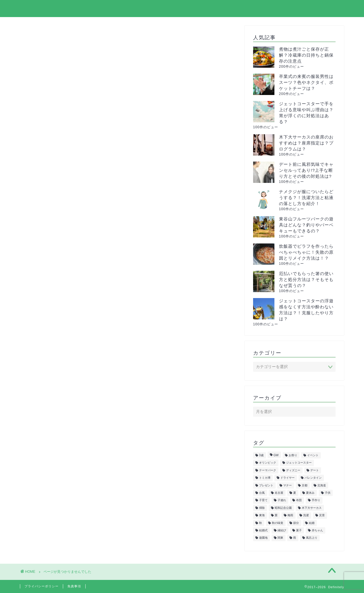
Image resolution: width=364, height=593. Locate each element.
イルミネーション (62, 292)
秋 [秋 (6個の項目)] (260, 523)
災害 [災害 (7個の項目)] (322, 515)
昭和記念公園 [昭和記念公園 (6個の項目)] (283, 508)
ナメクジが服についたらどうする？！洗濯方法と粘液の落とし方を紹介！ (306, 198)
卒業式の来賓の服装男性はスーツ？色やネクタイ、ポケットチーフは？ (306, 82)
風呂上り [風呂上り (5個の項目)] (312, 538)
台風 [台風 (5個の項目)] (262, 493)
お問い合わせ (326, 9)
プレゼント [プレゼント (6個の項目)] (266, 485)
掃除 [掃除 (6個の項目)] (262, 508)
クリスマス (55, 300)
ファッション (57, 353)
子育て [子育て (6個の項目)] (263, 500)
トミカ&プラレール (64, 330)
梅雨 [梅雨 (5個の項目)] (290, 515)
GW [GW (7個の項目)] (276, 455)
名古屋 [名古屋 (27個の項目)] (279, 493)
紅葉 (47, 406)
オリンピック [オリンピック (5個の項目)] (268, 463)
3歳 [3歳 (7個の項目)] (261, 455)
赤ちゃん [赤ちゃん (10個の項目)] (317, 530)
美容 (47, 413)
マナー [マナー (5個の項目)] (288, 485)
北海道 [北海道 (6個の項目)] (322, 485)
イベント (52, 285)
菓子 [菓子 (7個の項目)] (299, 530)
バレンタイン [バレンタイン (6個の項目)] (313, 478)
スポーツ (52, 315)
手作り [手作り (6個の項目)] (316, 500)
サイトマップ (225, 9)
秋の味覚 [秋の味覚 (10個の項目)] (278, 523)
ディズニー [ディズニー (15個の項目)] (293, 470)
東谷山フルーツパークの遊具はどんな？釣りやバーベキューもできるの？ (306, 225)
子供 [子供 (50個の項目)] (328, 493)
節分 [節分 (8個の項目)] (296, 523)
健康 (47, 360)
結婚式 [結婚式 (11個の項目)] (263, 530)
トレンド (52, 338)
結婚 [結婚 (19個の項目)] (312, 523)
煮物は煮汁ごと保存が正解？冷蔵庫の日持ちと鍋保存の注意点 (306, 55)
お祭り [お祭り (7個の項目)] (293, 455)
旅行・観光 (55, 383)
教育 (47, 376)
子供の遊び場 (57, 368)
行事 (47, 436)
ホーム (190, 9)
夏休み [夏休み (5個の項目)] (310, 493)
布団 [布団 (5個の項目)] (299, 500)
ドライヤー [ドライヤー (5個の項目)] (288, 478)
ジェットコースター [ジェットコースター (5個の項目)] (299, 463)
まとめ (50, 277)
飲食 (47, 451)
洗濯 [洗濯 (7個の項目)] (306, 515)
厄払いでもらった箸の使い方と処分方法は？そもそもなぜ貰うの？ (306, 279)
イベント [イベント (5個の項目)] (313, 455)
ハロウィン (55, 345)
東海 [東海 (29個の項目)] (262, 515)
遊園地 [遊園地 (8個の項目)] (263, 538)
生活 (47, 398)
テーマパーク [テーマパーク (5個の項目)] (268, 470)
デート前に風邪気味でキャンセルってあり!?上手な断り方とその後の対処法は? (306, 170)
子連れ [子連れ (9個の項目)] (282, 500)
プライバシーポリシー (276, 9)
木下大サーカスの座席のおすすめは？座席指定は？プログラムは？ (306, 143)
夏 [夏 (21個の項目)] (295, 493)
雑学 (47, 444)
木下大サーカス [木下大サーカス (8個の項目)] (312, 508)
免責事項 (74, 586)
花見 (47, 428)
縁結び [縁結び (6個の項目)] (282, 530)
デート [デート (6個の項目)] (315, 470)
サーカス (52, 307)
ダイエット (55, 323)
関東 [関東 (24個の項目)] (280, 538)
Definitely (35, 8)
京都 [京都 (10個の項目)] (305, 485)
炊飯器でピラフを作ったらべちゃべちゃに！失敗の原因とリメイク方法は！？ (306, 252)
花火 (47, 421)
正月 (47, 391)
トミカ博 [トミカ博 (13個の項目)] (265, 478)
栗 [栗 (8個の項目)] (276, 515)
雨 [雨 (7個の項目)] (295, 538)
